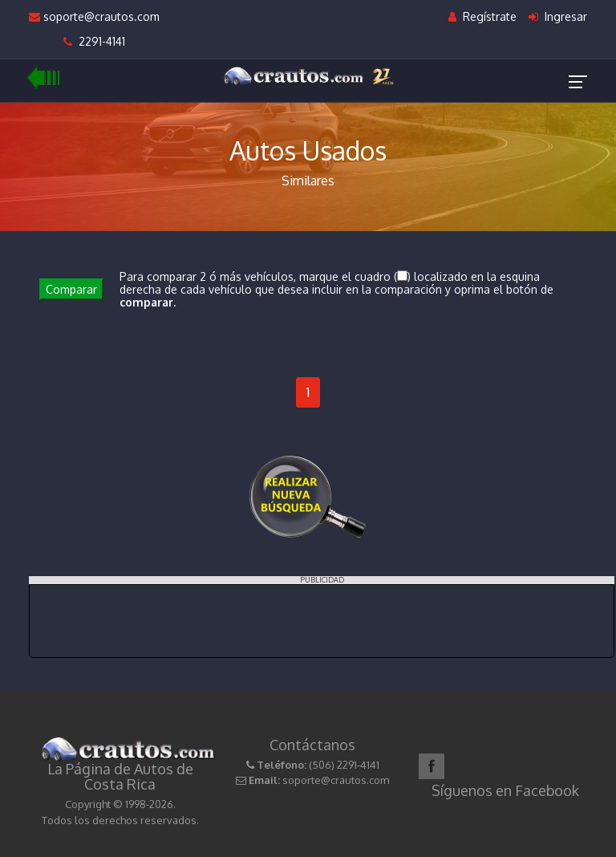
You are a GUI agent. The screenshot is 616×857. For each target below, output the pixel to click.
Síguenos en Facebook (505, 790)
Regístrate (482, 16)
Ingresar (558, 16)
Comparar (71, 289)
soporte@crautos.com (94, 16)
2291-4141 (94, 41)
